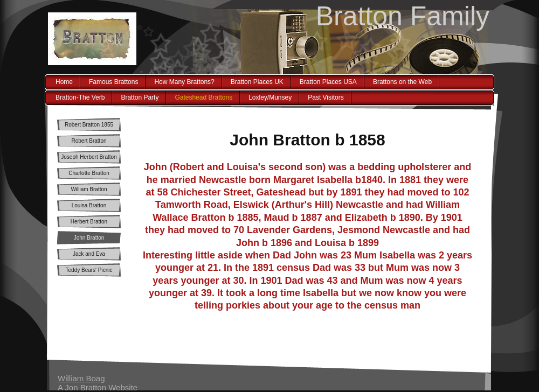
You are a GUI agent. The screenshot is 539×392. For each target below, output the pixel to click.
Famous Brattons (113, 82)
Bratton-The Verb (80, 97)
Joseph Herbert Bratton (89, 157)
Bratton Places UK (257, 82)
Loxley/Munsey (270, 97)
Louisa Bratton (89, 205)
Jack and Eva (89, 254)
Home (64, 82)
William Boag (81, 378)
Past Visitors (326, 97)
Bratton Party (140, 97)
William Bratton (89, 189)
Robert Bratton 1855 (89, 125)
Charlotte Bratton (89, 173)
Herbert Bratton (89, 222)
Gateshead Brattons (203, 97)
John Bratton (89, 238)
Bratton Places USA (328, 82)
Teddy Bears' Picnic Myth (89, 272)
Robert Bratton (89, 141)
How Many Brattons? (184, 82)
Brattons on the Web (402, 82)
